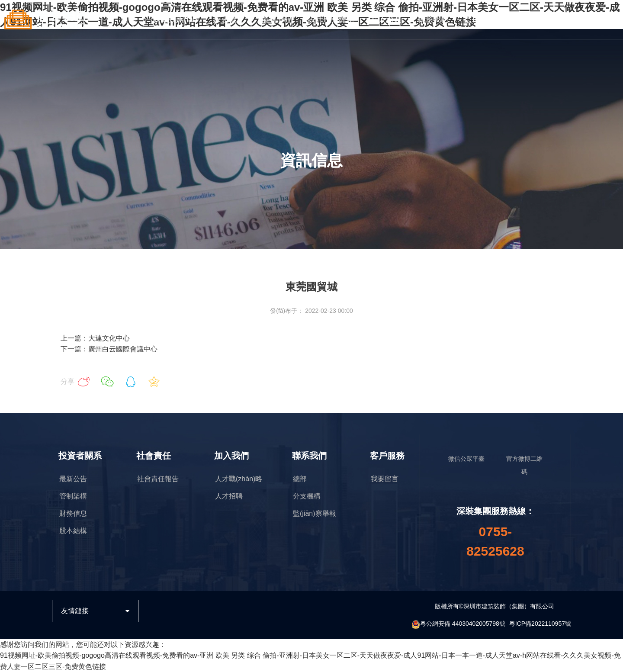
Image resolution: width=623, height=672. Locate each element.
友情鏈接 (75, 611)
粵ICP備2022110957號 (540, 624)
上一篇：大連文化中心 (95, 338)
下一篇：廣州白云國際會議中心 (109, 349)
